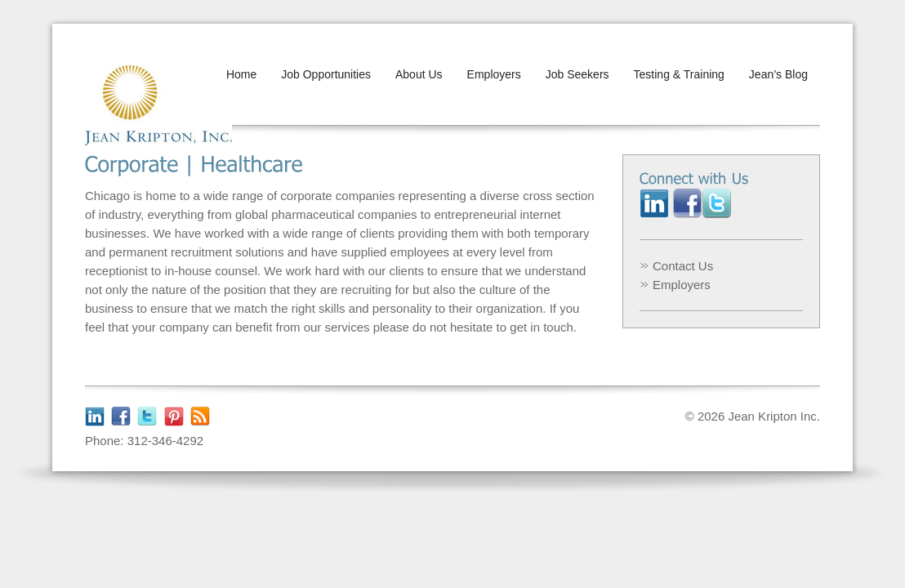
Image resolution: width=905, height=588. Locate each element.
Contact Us (683, 266)
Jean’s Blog (778, 74)
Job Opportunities (326, 74)
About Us (419, 74)
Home (241, 74)
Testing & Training (679, 74)
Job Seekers (577, 74)
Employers (494, 74)
